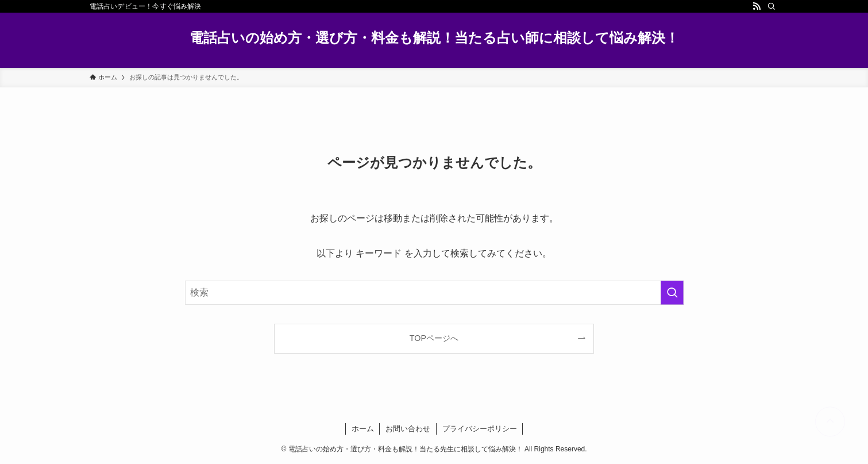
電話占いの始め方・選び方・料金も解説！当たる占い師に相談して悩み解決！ (434, 38)
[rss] (757, 6)
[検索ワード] (434, 293)
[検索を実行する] (672, 293)
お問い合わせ (408, 429)
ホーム (363, 429)
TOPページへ (434, 338)
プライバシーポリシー (480, 429)
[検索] (771, 6)
